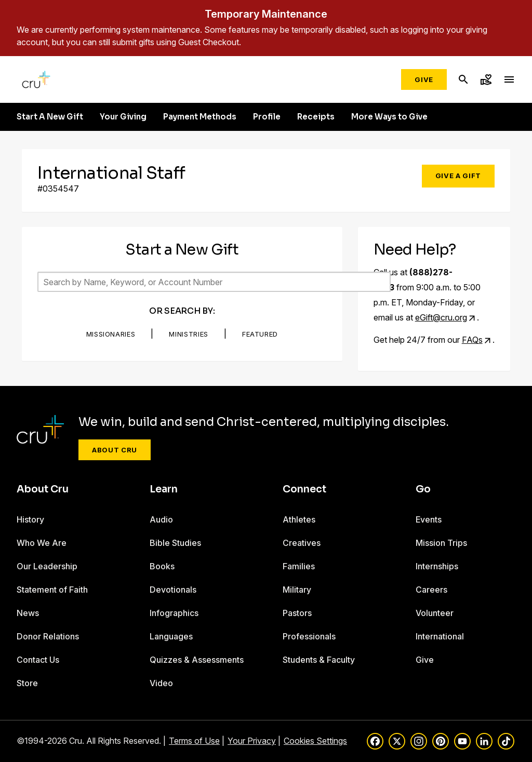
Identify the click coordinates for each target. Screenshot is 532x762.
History (30, 519)
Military (297, 590)
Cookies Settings (315, 741)
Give (424, 79)
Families (299, 566)
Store (27, 683)
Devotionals (173, 590)
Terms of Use (194, 741)
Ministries (189, 334)
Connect (304, 489)
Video (161, 683)
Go (423, 489)
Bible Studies (175, 543)
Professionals (309, 636)
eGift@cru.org (441, 317)
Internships (437, 566)
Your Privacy (252, 741)
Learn (164, 489)
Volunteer (435, 613)
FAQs (472, 340)
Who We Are (42, 543)
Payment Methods (200, 117)
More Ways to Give (389, 117)
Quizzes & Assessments (197, 660)
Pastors (297, 613)
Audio (161, 519)
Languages (171, 636)
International (440, 636)
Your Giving (123, 117)
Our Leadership (47, 566)
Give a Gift (458, 176)
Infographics (174, 613)
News (28, 613)
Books (162, 566)
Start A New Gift (50, 117)
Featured (260, 334)
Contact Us (38, 660)
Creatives (302, 543)
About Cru (115, 450)
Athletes (299, 519)
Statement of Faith (52, 590)
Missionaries (111, 334)
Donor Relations (48, 636)
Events (429, 519)
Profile (267, 117)
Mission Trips (441, 543)
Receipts (316, 117)
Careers (431, 590)
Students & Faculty (319, 660)
